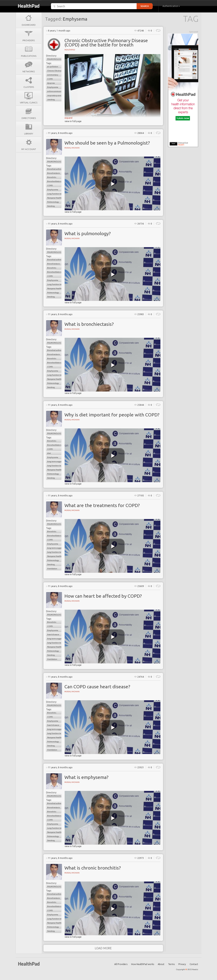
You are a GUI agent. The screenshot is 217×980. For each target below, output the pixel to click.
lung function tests (54, 466)
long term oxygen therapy (54, 461)
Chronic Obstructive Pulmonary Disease (54, 71)
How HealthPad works (143, 964)
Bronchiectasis (54, 173)
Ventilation (52, 569)
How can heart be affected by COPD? (103, 596)
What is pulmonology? (88, 233)
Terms (171, 964)
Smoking (51, 206)
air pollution (53, 67)
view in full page (73, 121)
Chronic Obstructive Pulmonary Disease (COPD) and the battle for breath (106, 43)
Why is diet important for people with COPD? (112, 415)
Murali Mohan (72, 148)
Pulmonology (54, 59)
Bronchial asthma (54, 169)
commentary (53, 75)
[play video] (113, 184)
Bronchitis (52, 177)
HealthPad (70, 50)
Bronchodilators (54, 181)
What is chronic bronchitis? (93, 868)
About (161, 964)
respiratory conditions (54, 95)
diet (49, 453)
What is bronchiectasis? (89, 324)
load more (103, 948)
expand (68, 118)
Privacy (182, 964)
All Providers (121, 964)
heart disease (53, 634)
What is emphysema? (86, 777)
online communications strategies (54, 91)
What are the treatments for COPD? (102, 505)
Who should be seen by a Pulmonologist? (107, 143)
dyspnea (51, 83)
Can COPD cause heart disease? (97, 687)
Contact (194, 964)
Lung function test (54, 194)
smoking (51, 100)
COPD (50, 79)
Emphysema (53, 87)
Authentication (171, 6)
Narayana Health (54, 198)
